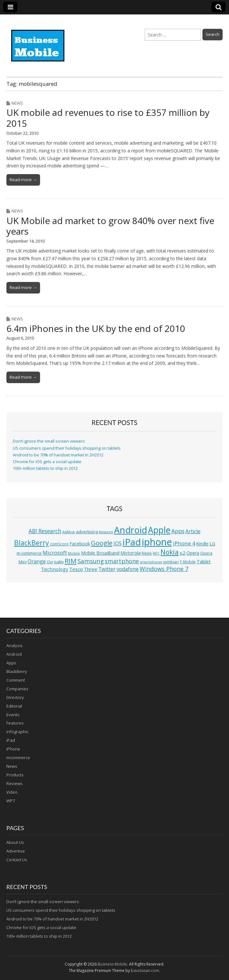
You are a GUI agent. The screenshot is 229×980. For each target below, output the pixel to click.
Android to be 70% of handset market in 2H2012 (58, 455)
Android (14, 654)
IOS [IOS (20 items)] (118, 543)
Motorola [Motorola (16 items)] (131, 553)
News (17, 103)
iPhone (13, 749)
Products (15, 775)
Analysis (15, 646)
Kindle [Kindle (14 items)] (202, 544)
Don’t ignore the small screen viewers (49, 441)
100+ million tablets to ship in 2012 (45, 468)
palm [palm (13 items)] (59, 562)
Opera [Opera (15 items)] (193, 553)
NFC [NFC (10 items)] (156, 553)
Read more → (23, 180)
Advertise (16, 851)
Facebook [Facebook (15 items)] (80, 544)
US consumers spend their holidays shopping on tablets (67, 448)
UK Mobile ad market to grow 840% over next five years (110, 226)
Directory (15, 697)
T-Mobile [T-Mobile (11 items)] (188, 562)
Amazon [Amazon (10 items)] (106, 532)
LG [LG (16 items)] (212, 544)
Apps (11, 663)
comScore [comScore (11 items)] (59, 544)
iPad (11, 740)
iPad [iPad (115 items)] (132, 542)
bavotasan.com (145, 971)
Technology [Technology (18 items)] (55, 569)
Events (13, 715)
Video (12, 792)
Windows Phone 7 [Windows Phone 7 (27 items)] (164, 569)
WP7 (11, 801)
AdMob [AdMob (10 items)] (69, 532)
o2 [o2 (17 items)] (183, 553)
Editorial (14, 706)
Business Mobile (112, 964)
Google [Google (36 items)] (102, 543)
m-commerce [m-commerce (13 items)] (29, 553)
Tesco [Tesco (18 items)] (76, 569)
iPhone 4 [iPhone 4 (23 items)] (184, 543)
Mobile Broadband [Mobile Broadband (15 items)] (100, 553)
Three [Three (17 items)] (91, 569)
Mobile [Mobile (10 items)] (74, 553)
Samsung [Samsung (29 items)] (91, 561)
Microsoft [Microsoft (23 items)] (55, 553)
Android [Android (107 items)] (131, 530)
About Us (15, 842)
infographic (17, 732)
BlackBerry (17, 671)
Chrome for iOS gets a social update (47, 462)
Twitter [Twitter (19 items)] (107, 569)
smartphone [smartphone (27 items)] (122, 561)
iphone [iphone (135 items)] (157, 542)
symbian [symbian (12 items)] (171, 562)
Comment (16, 680)
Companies (17, 689)
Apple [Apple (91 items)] (159, 530)
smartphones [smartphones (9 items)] (151, 562)
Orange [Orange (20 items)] (37, 561)
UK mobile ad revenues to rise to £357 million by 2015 (108, 118)
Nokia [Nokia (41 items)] (170, 552)
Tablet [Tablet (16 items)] (204, 562)
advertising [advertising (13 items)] (87, 532)
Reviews (15, 783)
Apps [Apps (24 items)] (178, 531)
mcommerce (18, 758)
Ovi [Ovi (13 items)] (50, 562)
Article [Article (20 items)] (193, 531)
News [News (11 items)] (147, 553)
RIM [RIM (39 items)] (71, 561)
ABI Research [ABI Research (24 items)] (45, 531)
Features (15, 723)
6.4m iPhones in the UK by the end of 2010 (96, 328)
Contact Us (17, 860)
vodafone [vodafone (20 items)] (128, 569)
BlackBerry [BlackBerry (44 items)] (32, 543)
